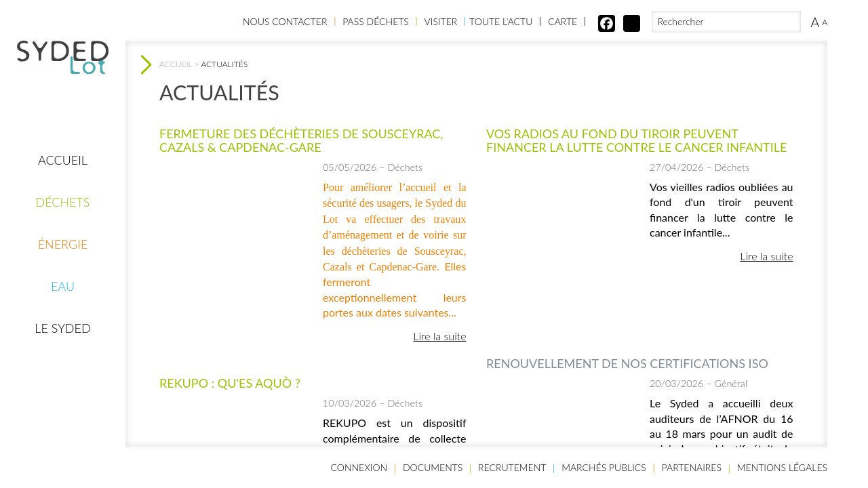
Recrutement (512, 467)
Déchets (62, 202)
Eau (63, 286)
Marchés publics (604, 467)
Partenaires (692, 467)
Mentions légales (782, 467)
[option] (236, 237)
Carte (563, 21)
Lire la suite (439, 336)
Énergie (63, 244)
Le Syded (62, 328)
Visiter (441, 21)
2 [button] (570, 300)
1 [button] (549, 300)
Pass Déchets (376, 21)
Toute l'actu (501, 21)
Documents (433, 467)
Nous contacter (285, 21)
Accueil (63, 160)
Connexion (359, 467)
